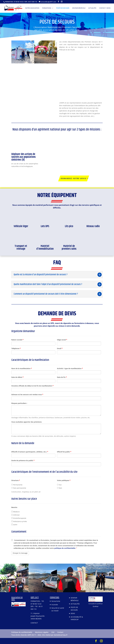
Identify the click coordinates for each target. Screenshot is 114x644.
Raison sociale (17, 340)
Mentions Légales (42, 632)
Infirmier (16, 515)
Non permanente (19, 488)
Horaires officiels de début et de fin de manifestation (32, 386)
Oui (59, 485)
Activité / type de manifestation (70, 368)
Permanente (17, 485)
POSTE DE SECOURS (63, 8)
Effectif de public (64, 452)
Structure (16, 480)
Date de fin (62, 377)
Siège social (62, 340)
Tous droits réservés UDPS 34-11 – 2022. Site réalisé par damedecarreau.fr (39, 635)
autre (14, 525)
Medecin (16, 512)
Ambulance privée (19, 521)
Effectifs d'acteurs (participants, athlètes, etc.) (30, 452)
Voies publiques (64, 480)
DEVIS (73, 613)
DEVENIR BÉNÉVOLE (79, 8)
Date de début (17, 377)
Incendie (55, 605)
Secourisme (56, 601)
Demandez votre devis (74, 178)
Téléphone (16, 348)
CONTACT (34, 623)
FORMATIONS (47, 8)
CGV (53, 632)
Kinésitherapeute (19, 518)
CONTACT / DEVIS (105, 8)
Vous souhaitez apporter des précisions (26, 422)
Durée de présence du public (23, 460)
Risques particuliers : (19, 403)
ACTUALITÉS (92, 8)
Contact (60, 632)
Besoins (14, 507)
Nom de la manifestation (22, 368)
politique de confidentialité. (65, 548)
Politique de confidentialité (22, 632)
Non (60, 488)
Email (60, 348)
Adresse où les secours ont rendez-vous (27, 395)
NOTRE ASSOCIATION (32, 8)
